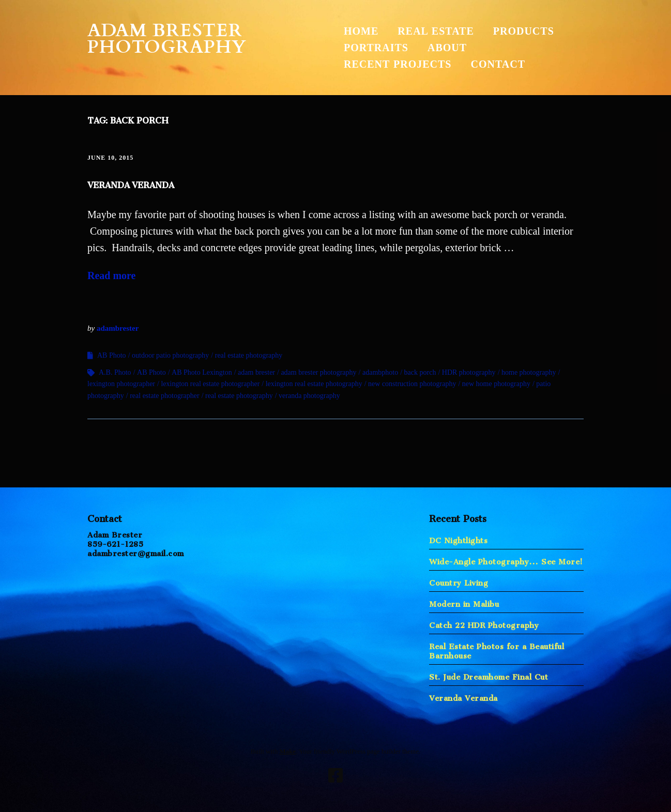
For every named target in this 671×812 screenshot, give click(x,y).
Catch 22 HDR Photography (484, 623)
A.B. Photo (115, 372)
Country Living (459, 581)
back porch (420, 372)
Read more (112, 275)
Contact (498, 64)
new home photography (496, 384)
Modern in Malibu (464, 602)
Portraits (376, 48)
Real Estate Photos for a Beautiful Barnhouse (497, 649)
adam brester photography (318, 372)
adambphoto (380, 372)
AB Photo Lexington (202, 372)
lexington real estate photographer (210, 384)
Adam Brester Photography (167, 39)
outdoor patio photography (170, 355)
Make (287, 751)
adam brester (256, 372)
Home (361, 31)
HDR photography (469, 372)
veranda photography (309, 396)
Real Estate (436, 31)
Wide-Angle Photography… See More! (506, 560)
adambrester (118, 328)
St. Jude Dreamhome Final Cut (489, 675)
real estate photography (249, 355)
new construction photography (412, 384)
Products (524, 31)
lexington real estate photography (314, 384)
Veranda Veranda (131, 183)
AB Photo (112, 355)
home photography (529, 372)
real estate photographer (165, 396)
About (447, 48)
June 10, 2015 (110, 158)
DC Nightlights (458, 538)
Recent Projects (398, 64)
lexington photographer (121, 384)
